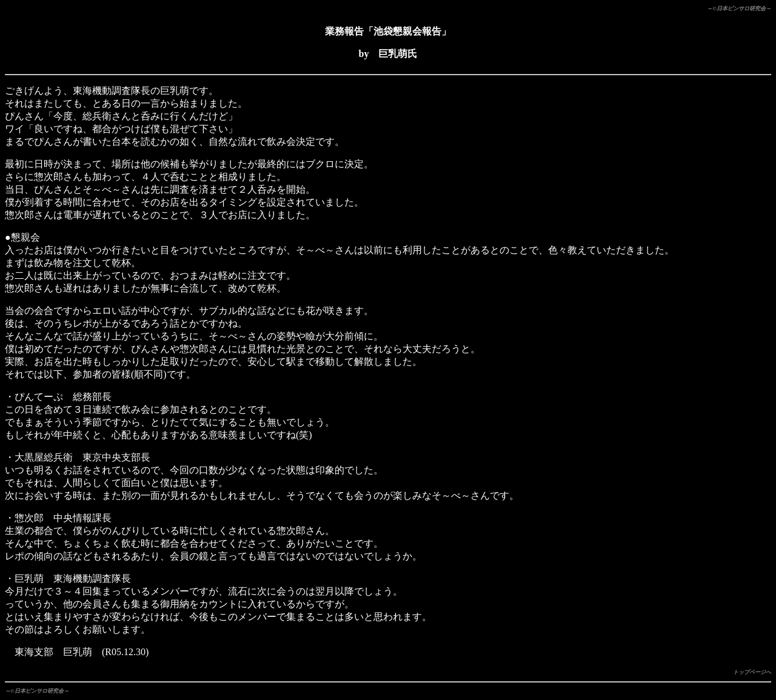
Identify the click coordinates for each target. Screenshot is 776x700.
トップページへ (752, 672)
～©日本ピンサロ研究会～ (739, 8)
